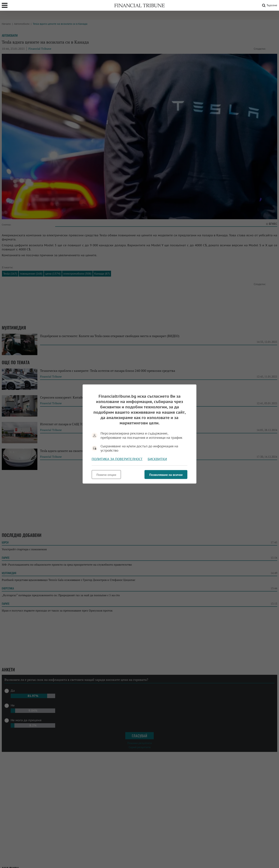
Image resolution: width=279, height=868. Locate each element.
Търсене (269, 5)
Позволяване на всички (166, 475)
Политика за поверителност (117, 459)
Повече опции (106, 475)
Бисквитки (157, 459)
